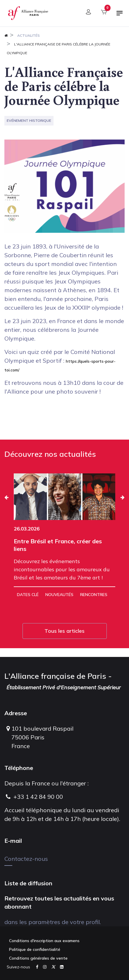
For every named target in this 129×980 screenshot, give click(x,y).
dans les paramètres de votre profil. (53, 922)
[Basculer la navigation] (120, 15)
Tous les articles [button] (64, 631)
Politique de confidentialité (35, 949)
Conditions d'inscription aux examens (44, 941)
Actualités (29, 35)
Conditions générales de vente (38, 958)
